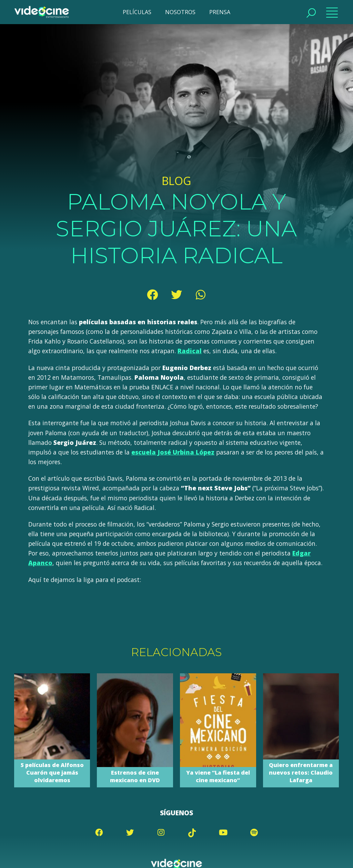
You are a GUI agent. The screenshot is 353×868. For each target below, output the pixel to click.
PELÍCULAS (137, 12)
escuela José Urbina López (172, 452)
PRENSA (220, 12)
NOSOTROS (180, 12)
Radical (189, 351)
